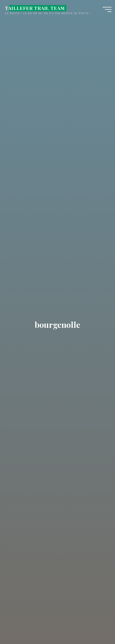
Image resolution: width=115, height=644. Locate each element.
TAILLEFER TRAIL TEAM (35, 8)
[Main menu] (107, 9)
